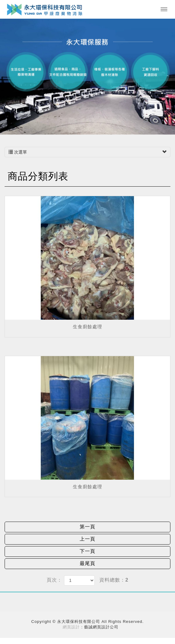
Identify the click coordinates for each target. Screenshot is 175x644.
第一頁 (87, 527)
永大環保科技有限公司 (45, 9)
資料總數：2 (114, 580)
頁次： (54, 580)
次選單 (87, 152)
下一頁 (87, 551)
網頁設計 (71, 627)
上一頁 (87, 539)
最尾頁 (87, 563)
